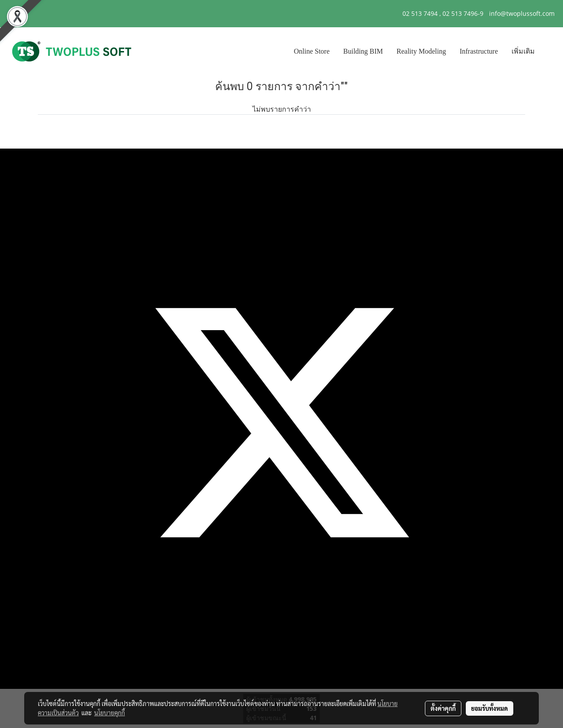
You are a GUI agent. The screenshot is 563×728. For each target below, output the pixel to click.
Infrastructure (479, 51)
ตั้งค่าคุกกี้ (443, 708)
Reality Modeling (421, 51)
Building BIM (363, 51)
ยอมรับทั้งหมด (490, 708)
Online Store (312, 51)
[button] (549, 51)
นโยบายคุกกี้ (110, 713)
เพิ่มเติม (523, 51)
